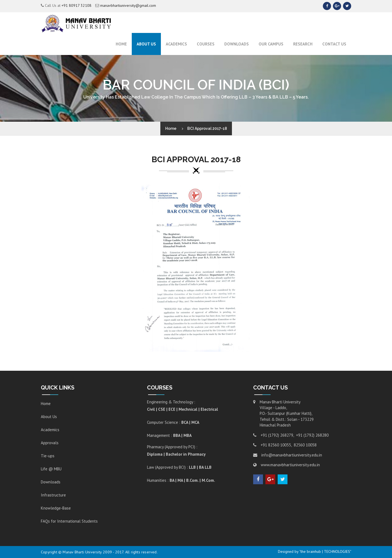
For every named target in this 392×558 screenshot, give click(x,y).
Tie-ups (48, 456)
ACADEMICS (176, 44)
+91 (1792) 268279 (277, 435)
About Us (146, 44)
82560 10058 (305, 445)
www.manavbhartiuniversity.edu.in (290, 465)
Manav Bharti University (82, 552)
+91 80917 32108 (76, 5)
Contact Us (334, 44)
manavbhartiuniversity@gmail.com (128, 5)
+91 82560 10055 (276, 445)
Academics (50, 430)
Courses (206, 44)
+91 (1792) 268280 (312, 435)
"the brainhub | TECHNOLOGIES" (325, 551)
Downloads (237, 44)
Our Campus (271, 44)
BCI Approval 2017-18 (207, 128)
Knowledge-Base (56, 508)
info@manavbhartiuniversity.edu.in (292, 455)
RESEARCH (303, 44)
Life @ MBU (51, 469)
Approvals (50, 443)
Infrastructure (53, 495)
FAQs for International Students (69, 521)
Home (121, 44)
